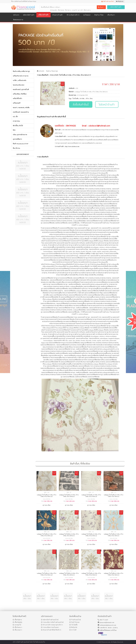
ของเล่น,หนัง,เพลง (19, 85)
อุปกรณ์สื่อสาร (17, 139)
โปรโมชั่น (76, 99)
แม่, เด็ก (15, 117)
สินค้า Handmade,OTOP (21, 144)
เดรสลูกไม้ (74, 10)
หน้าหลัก (40, 71)
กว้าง (87, 99)
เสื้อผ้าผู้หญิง (61, 10)
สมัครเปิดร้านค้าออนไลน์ (50, 620)
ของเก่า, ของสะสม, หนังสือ (21, 108)
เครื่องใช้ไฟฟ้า (17, 99)
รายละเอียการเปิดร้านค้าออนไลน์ (52, 622)
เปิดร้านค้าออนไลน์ (108, 1)
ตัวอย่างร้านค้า (58, 15)
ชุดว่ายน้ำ (80, 10)
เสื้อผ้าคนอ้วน (87, 10)
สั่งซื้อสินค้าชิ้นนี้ (81, 104)
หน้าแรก (16, 15)
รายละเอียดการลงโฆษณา (50, 627)
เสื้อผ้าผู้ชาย (68, 10)
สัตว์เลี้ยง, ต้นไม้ (18, 126)
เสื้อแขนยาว (17, 630)
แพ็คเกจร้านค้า (43, 15)
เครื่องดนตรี (17, 103)
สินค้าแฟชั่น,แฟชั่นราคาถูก (21, 71)
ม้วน (91, 99)
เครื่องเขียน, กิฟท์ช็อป (20, 94)
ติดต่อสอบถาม (18, 20)
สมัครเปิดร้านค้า (116, 7)
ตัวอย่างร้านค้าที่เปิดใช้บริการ (51, 630)
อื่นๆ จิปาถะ (16, 148)
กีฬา (14, 130)
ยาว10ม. (82, 99)
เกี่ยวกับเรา (111, 15)
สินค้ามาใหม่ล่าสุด (52, 71)
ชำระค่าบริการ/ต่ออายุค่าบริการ (52, 625)
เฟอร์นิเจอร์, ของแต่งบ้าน (21, 112)
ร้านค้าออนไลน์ (75, 620)
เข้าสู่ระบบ (120, 1)
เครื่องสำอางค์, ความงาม (21, 76)
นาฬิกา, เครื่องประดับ (20, 80)
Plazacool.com (106, 642)
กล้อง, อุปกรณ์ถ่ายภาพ (20, 135)
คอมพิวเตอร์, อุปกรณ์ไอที (21, 90)
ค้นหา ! (101, 7)
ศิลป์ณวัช (73, 627)
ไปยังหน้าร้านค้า (107, 104)
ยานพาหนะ (16, 121)
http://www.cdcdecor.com (72, 146)
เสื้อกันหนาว (17, 627)
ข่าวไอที (73, 630)
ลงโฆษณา (87, 15)
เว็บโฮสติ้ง (73, 625)
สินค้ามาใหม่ (99, 15)
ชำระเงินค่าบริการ (73, 15)
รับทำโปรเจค (74, 622)
